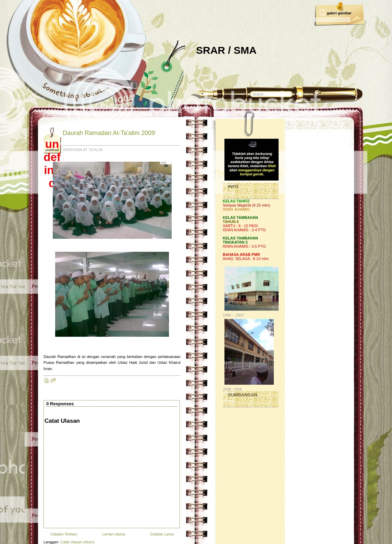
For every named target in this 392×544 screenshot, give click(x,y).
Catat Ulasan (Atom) (77, 542)
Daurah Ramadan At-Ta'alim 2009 (109, 133)
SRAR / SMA (226, 50)
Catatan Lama (162, 534)
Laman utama (114, 534)
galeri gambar (339, 13)
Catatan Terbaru (64, 534)
